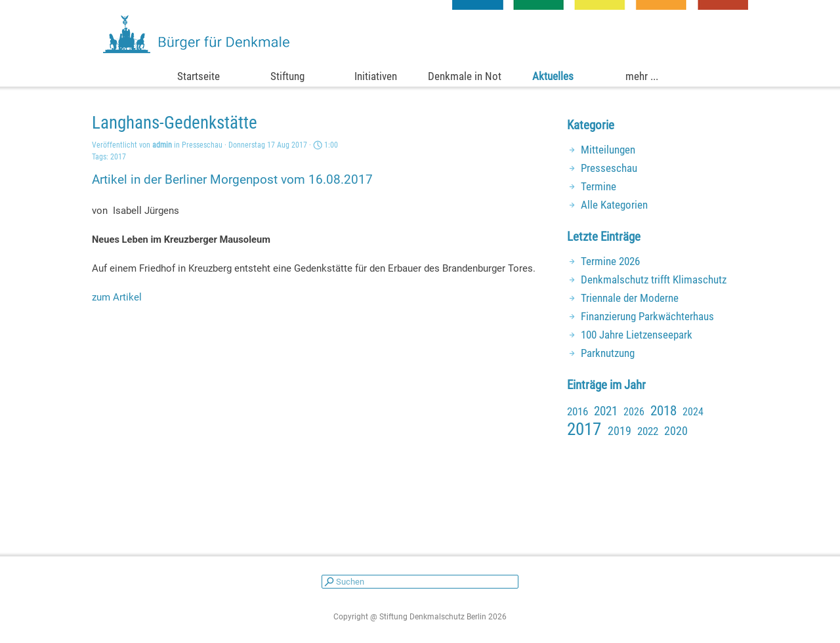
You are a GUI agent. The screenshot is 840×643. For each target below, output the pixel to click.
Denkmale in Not (465, 76)
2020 (676, 431)
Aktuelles (553, 76)
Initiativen (376, 76)
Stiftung (287, 76)
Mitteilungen (608, 150)
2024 (693, 412)
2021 (606, 411)
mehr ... (642, 76)
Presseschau (609, 168)
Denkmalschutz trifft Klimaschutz (654, 280)
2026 (634, 412)
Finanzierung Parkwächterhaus (647, 316)
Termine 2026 (610, 261)
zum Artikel (117, 297)
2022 (648, 431)
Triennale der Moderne (630, 298)
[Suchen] (420, 582)
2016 (577, 411)
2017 (118, 157)
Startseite (199, 76)
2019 (619, 431)
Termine (598, 186)
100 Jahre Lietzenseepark (637, 335)
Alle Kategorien (614, 205)
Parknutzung (608, 353)
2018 (663, 411)
